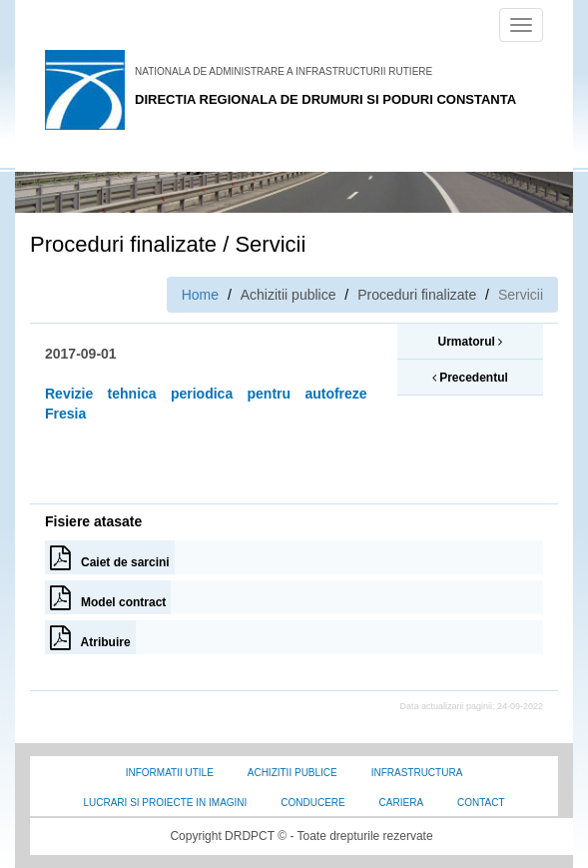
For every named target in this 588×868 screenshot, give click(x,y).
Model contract (108, 597)
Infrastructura (417, 773)
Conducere (312, 803)
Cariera (401, 803)
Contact (481, 803)
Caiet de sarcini (110, 557)
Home (200, 295)
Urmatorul (470, 342)
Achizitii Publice (293, 773)
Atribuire (90, 637)
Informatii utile (170, 773)
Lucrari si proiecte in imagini (165, 803)
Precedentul (470, 378)
